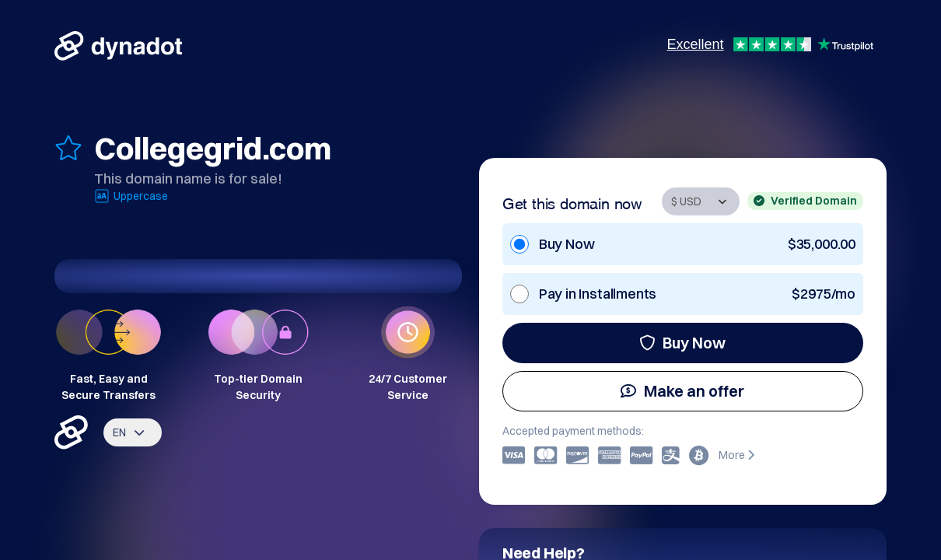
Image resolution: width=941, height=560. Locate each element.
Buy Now (682, 343)
